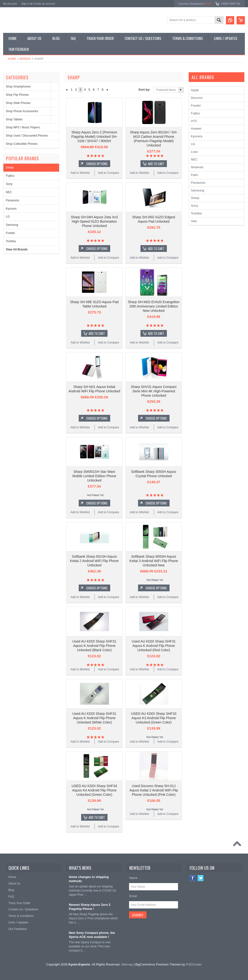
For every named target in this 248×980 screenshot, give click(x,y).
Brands (25, 59)
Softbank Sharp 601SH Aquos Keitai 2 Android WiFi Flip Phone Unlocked (94, 561)
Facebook (193, 878)
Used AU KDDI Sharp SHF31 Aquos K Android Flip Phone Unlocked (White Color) (94, 718)
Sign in (25, 4)
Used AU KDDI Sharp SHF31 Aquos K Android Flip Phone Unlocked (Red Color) (154, 646)
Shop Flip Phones (17, 95)
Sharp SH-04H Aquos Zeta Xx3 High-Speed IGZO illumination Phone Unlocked (94, 221)
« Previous (66, 90)
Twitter (201, 878)
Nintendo (197, 167)
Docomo (197, 98)
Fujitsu (10, 176)
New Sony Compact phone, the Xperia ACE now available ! (92, 935)
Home (12, 59)
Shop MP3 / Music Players (23, 127)
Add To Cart (156, 164)
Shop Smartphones (18, 87)
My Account (10, 4)
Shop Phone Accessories (22, 111)
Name (133, 878)
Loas (194, 152)
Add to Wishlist (80, 173)
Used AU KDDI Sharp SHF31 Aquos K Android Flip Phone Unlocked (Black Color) (94, 646)
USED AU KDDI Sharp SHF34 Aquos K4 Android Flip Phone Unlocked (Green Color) (94, 790)
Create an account (44, 4)
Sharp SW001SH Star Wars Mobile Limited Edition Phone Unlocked (94, 476)
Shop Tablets (14, 119)
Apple (195, 90)
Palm (194, 175)
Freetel (10, 233)
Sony (9, 184)
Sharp (10, 168)
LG (8, 217)
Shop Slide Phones (18, 103)
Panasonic (13, 200)
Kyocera (11, 209)
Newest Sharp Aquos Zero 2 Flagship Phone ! (90, 907)
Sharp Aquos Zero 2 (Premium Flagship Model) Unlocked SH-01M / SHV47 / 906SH (94, 137)
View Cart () (231, 4)
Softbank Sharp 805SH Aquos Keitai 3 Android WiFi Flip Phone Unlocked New (154, 561)
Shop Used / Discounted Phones (27, 136)
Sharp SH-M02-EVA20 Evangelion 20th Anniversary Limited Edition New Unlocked (154, 306)
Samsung (12, 225)
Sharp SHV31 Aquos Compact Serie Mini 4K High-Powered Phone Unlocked (154, 391)
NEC (9, 192)
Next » (108, 90)
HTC (194, 121)
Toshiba (11, 241)
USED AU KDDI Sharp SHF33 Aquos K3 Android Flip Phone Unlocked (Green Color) (154, 718)
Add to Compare (108, 173)
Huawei (196, 128)
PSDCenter (194, 964)
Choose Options (97, 164)
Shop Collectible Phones (22, 144)
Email (133, 896)
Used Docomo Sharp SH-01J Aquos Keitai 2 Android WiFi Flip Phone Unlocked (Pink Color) (154, 790)
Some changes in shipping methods (89, 879)
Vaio (194, 221)
